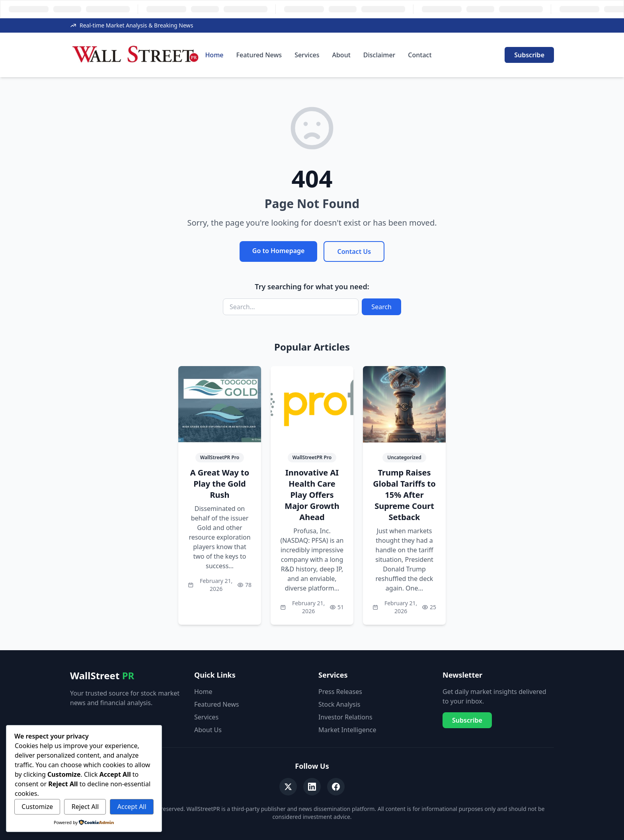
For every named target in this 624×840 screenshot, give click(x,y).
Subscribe (529, 55)
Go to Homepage (279, 251)
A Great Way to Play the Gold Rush (220, 484)
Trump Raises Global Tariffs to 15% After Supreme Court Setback (404, 495)
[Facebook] (336, 787)
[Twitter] (288, 787)
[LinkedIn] (312, 787)
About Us (208, 730)
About (341, 55)
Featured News (259, 55)
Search (381, 307)
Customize (37, 807)
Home (214, 55)
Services (307, 55)
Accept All (132, 807)
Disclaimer (379, 55)
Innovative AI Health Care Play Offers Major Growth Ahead (312, 495)
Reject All (85, 807)
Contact (420, 55)
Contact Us (354, 251)
